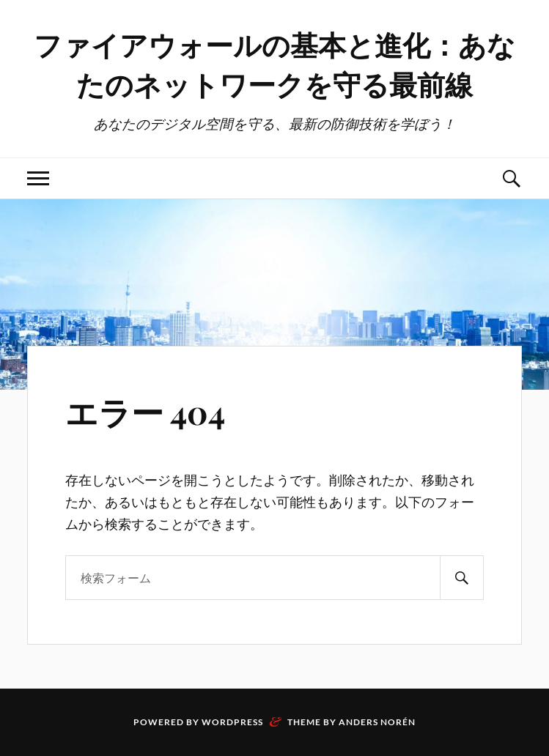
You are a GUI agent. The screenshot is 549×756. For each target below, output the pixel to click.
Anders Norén (377, 722)
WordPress (232, 722)
